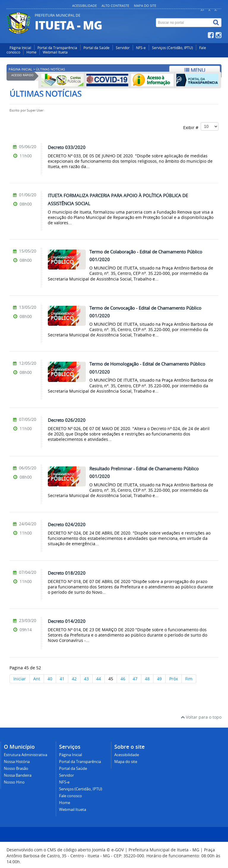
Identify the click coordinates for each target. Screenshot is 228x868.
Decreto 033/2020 (67, 147)
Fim (189, 679)
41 (62, 679)
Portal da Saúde (96, 48)
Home (31, 52)
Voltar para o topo (201, 717)
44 (99, 679)
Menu (195, 70)
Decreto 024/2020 (67, 524)
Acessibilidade (84, 6)
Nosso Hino (14, 782)
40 (50, 679)
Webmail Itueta (55, 52)
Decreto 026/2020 (67, 420)
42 (74, 679)
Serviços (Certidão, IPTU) (172, 48)
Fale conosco (71, 796)
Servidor (123, 48)
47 (135, 679)
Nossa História (17, 762)
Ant (37, 679)
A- (216, 10)
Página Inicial (20, 48)
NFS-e (141, 48)
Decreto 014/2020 (67, 621)
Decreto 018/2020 (67, 573)
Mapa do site (145, 6)
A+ (202, 10)
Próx (174, 679)
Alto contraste (115, 6)
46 (123, 679)
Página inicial (20, 69)
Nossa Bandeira (18, 775)
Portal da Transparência (57, 48)
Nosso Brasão (16, 768)
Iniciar (20, 679)
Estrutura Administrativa (26, 755)
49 (159, 679)
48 (147, 679)
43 (86, 679)
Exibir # (201, 126)
